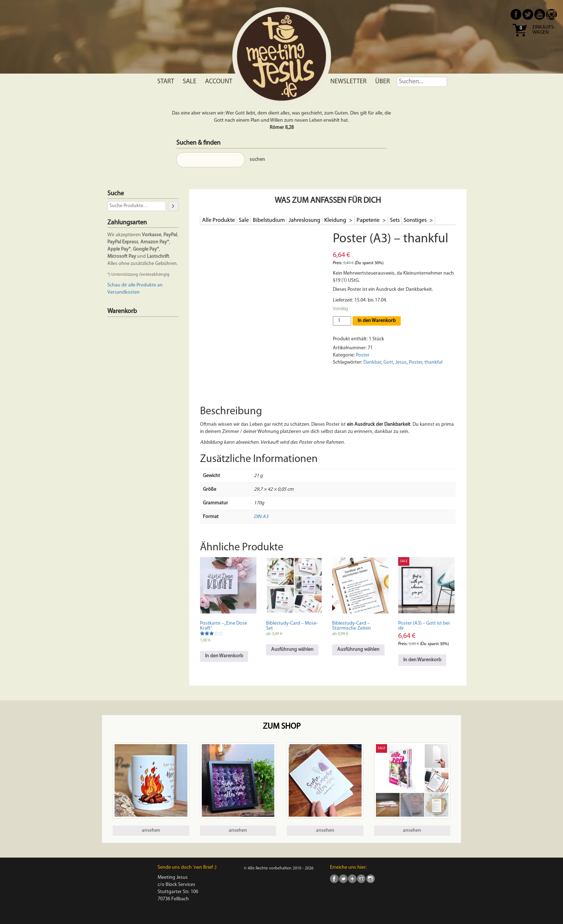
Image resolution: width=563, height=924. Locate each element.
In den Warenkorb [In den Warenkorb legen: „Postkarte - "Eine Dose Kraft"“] (224, 656)
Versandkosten (124, 292)
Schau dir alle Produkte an (135, 285)
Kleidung (336, 220)
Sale (190, 82)
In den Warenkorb (377, 321)
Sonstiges (416, 220)
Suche (116, 194)
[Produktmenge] (342, 321)
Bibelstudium (269, 220)
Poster (363, 355)
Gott (388, 362)
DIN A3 (261, 517)
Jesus (401, 362)
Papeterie (369, 220)
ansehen (151, 830)
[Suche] (173, 206)
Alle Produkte (218, 220)
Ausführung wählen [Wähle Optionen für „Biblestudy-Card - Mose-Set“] (292, 650)
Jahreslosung (304, 220)
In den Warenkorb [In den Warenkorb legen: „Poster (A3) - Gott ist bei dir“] (422, 660)
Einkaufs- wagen (544, 30)
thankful (433, 362)
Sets (395, 220)
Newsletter (348, 82)
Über (383, 82)
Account (219, 82)
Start (166, 82)
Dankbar (372, 362)
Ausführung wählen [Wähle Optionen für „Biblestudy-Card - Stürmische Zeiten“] (358, 650)
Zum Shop (282, 727)
